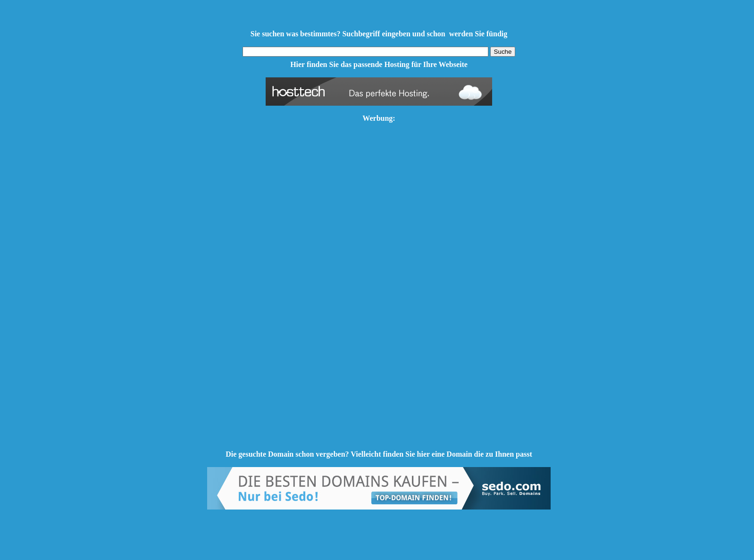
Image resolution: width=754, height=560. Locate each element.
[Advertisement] (379, 298)
